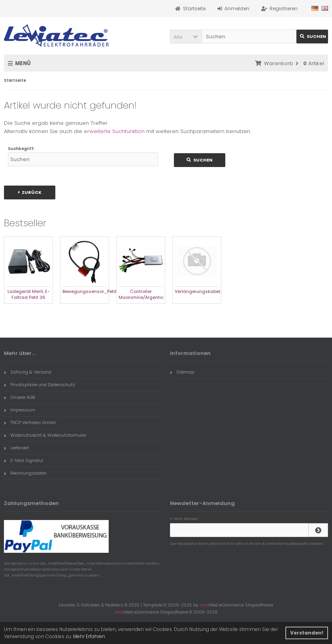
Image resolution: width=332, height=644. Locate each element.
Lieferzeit (16, 448)
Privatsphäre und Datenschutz (40, 385)
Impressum (20, 410)
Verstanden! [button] (307, 633)
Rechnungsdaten (25, 473)
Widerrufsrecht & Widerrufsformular (45, 435)
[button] (186, 37)
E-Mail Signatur (24, 460)
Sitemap (182, 372)
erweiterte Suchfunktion (114, 131)
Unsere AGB (19, 397)
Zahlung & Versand (28, 372)
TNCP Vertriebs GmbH (30, 422)
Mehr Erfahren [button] (89, 636)
